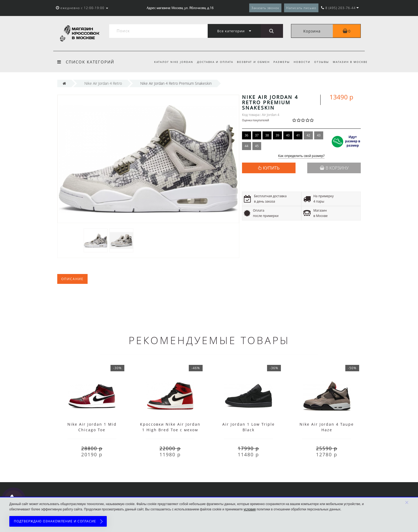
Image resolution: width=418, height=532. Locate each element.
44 (247, 146)
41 (298, 135)
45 (257, 146)
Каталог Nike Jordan (169, 62)
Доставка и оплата (211, 62)
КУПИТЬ (271, 168)
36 (247, 135)
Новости (300, 62)
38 (267, 135)
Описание (72, 279)
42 (308, 135)
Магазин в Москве (350, 62)
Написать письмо (301, 8)
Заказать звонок (265, 8)
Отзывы (321, 62)
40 (288, 135)
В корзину (334, 168)
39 (277, 135)
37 (257, 135)
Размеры (279, 62)
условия (250, 509)
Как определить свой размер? (302, 156)
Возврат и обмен (250, 62)
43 (319, 135)
